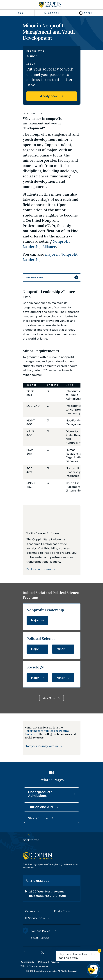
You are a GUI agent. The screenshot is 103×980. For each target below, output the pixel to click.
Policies (42, 962)
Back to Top (31, 840)
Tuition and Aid (40, 807)
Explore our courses (39, 569)
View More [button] (49, 698)
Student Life (38, 818)
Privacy (55, 962)
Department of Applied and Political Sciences (47, 732)
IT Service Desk (35, 918)
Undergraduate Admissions (40, 794)
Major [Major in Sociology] (35, 678)
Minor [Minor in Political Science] (61, 649)
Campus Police (40, 931)
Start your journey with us (41, 746)
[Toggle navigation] (17, 13)
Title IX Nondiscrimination (35, 966)
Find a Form (62, 911)
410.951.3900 (40, 938)
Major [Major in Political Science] (35, 649)
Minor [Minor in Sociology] (61, 678)
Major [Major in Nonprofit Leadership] (35, 620)
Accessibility (27, 962)
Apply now (49, 96)
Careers (30, 911)
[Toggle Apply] (86, 13)
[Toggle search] (51, 13)
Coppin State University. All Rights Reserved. (55, 971)
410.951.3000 (40, 881)
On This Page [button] (35, 277)
